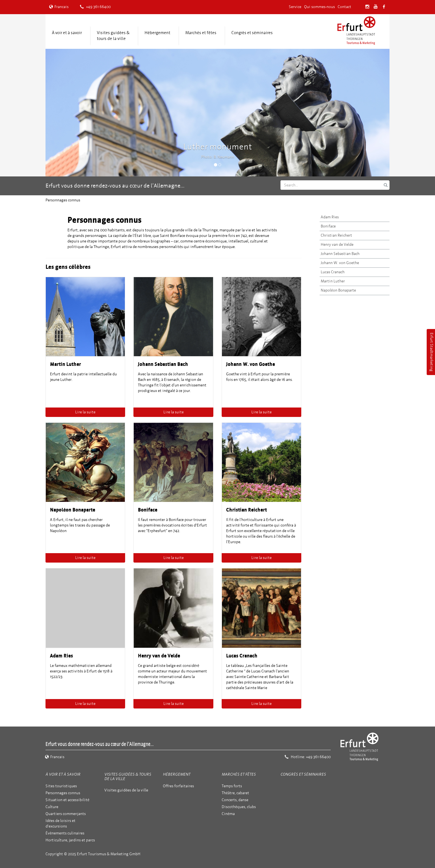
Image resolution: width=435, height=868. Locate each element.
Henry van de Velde (337, 245)
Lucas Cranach (333, 272)
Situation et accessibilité (67, 800)
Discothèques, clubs (239, 807)
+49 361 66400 (95, 7)
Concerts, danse (235, 800)
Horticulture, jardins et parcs (70, 840)
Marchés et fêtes (201, 33)
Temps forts (232, 786)
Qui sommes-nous (319, 7)
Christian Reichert (336, 235)
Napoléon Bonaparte (338, 290)
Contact (344, 7)
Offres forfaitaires (178, 786)
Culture (52, 807)
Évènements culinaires (65, 833)
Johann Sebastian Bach (340, 254)
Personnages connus (63, 793)
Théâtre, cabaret (235, 793)
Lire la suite (85, 412)
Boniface (328, 226)
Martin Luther (333, 281)
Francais (59, 7)
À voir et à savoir (67, 33)
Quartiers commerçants (66, 814)
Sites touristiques (61, 786)
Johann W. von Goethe (340, 263)
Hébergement (157, 33)
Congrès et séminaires (252, 33)
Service (295, 7)
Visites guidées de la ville (126, 790)
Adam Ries (330, 217)
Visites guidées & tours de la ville (113, 36)
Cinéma (228, 814)
